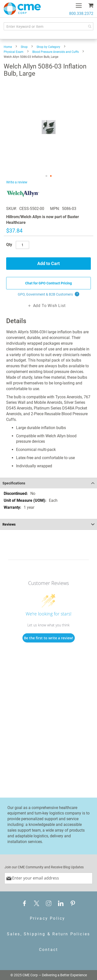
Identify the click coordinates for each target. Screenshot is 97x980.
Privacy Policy (48, 918)
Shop (24, 47)
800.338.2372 (81, 14)
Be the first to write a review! (48, 638)
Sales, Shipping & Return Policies (49, 934)
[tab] (48, 483)
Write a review (17, 182)
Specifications (14, 483)
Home (8, 47)
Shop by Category (48, 47)
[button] (46, 176)
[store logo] (22, 9)
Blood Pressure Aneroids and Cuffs (56, 52)
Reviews (9, 524)
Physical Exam (14, 52)
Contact (48, 950)
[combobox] (48, 26)
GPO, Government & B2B (48, 294)
